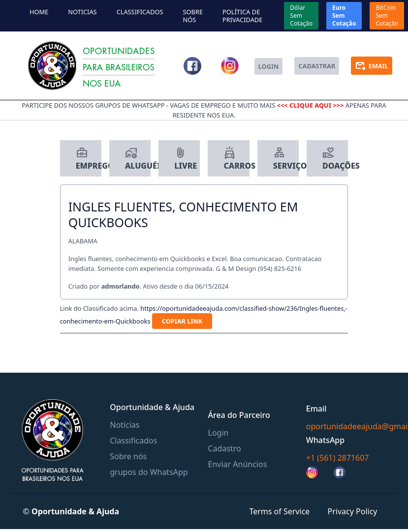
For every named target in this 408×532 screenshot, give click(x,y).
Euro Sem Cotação (344, 15)
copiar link (182, 321)
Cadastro (225, 448)
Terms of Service (279, 511)
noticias (82, 12)
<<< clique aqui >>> (311, 105)
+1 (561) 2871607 (338, 458)
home (39, 12)
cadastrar (317, 66)
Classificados (140, 12)
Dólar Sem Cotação (301, 15)
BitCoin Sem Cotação (387, 15)
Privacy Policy (353, 511)
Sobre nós (193, 16)
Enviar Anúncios (238, 464)
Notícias (125, 425)
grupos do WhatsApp (149, 472)
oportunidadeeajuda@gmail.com (351, 426)
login (269, 66)
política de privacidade (242, 16)
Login (219, 433)
